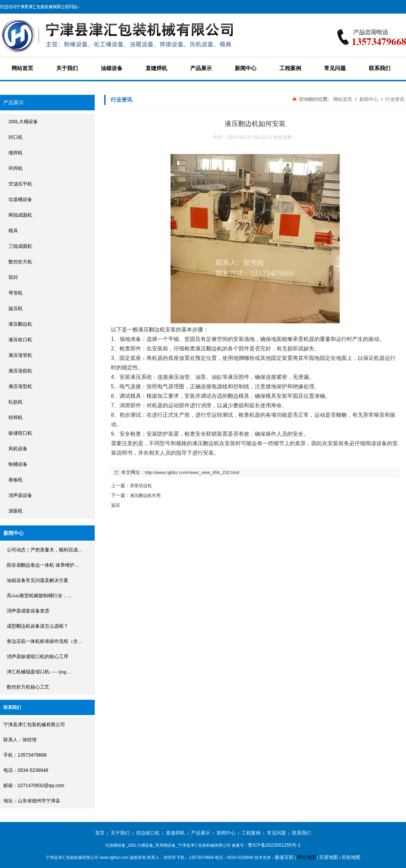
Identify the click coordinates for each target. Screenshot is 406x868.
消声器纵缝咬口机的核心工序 (38, 657)
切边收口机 (148, 833)
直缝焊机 (156, 68)
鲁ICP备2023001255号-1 (274, 845)
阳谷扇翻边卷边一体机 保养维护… (43, 565)
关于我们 (67, 68)
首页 (100, 833)
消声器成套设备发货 (28, 611)
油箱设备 (112, 68)
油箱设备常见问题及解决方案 (38, 580)
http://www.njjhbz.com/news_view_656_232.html (192, 472)
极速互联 (284, 857)
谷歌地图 (351, 857)
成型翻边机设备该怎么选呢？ (38, 626)
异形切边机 (141, 486)
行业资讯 (394, 99)
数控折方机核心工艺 (28, 687)
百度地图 (329, 857)
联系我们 (380, 68)
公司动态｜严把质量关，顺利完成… (45, 550)
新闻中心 (246, 68)
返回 (115, 505)
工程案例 (290, 68)
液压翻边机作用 (145, 495)
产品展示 (201, 68)
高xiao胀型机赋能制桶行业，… (39, 596)
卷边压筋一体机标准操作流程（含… (45, 641)
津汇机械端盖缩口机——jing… (39, 672)
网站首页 (22, 68)
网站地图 (307, 857)
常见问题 (335, 68)
